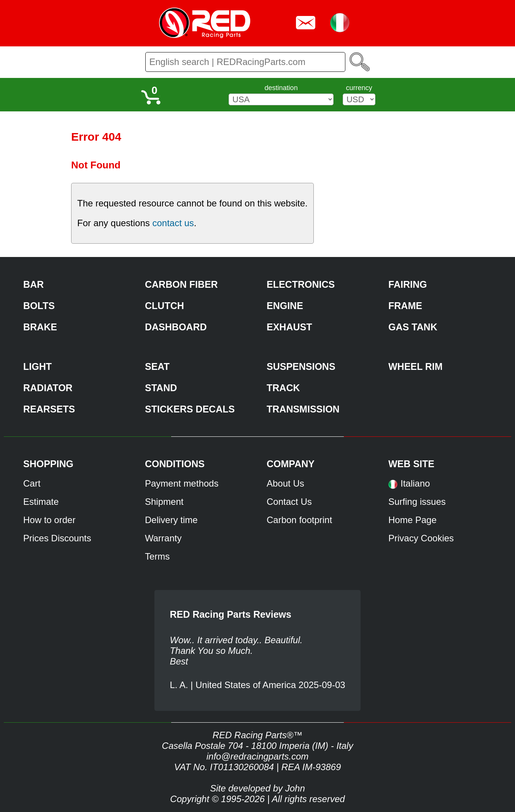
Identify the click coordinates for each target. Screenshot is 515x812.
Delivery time (171, 520)
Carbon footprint (299, 520)
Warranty (163, 538)
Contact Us (289, 502)
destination (281, 88)
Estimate (41, 502)
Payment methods (182, 483)
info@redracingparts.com (257, 756)
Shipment (164, 502)
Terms (157, 556)
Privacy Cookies (421, 538)
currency (359, 88)
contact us (173, 223)
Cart (32, 483)
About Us (285, 483)
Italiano (415, 483)
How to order (49, 520)
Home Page (412, 520)
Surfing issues (417, 502)
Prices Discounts (57, 538)
